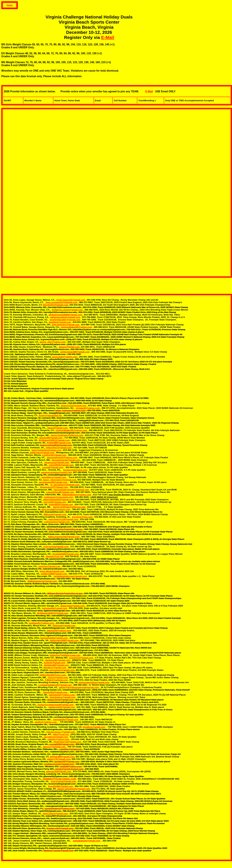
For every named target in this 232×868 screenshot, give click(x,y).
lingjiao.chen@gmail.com (60, 828)
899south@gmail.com (55, 514)
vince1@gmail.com (58, 677)
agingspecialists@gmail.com (65, 317)
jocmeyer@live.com (82, 517)
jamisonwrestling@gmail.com (94, 682)
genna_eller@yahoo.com (53, 342)
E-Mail (108, 37)
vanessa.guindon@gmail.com (57, 472)
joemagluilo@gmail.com (66, 720)
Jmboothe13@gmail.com (59, 448)
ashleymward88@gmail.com (75, 352)
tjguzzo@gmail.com (69, 347)
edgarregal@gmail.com (73, 606)
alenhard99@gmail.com (62, 757)
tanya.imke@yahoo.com (65, 357)
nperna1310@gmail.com (59, 771)
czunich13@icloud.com (81, 658)
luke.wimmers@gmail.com (66, 325)
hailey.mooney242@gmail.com (64, 537)
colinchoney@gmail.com (57, 522)
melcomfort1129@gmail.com (63, 519)
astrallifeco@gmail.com (54, 477)
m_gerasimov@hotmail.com (65, 485)
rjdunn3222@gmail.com (55, 692)
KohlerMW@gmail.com (59, 443)
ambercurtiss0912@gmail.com (56, 445)
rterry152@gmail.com (55, 502)
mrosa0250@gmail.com (62, 744)
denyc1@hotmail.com (54, 747)
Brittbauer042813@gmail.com (54, 440)
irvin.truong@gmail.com (56, 547)
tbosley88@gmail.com (51, 438)
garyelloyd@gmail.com (56, 737)
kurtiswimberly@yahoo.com (59, 809)
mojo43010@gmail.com (61, 465)
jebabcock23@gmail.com (62, 707)
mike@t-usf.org (61, 734)
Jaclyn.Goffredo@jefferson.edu (67, 435)
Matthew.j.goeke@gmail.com (59, 851)
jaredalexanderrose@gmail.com (70, 576)
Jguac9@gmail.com (57, 428)
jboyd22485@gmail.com (61, 786)
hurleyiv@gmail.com (55, 663)
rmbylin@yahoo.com (58, 739)
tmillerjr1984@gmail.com (54, 574)
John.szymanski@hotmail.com (61, 302)
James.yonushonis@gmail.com (74, 789)
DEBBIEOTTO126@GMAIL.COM (59, 779)
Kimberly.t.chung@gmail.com (67, 310)
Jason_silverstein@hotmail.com (59, 480)
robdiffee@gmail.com (71, 749)
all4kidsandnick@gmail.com (42, 581)
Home (9, 5)
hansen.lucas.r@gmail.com (61, 732)
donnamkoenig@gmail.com (66, 460)
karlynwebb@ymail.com (55, 608)
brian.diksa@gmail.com (52, 571)
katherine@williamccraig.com (65, 655)
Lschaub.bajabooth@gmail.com (55, 685)
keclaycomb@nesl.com (76, 470)
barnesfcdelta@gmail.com (54, 638)
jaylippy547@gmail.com (67, 762)
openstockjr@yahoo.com (62, 695)
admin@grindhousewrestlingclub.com (79, 687)
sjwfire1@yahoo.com (46, 722)
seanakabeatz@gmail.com (87, 841)
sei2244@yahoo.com (71, 767)
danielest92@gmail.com (58, 660)
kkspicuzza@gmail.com (57, 462)
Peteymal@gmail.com (64, 626)
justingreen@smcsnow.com (58, 497)
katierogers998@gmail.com (64, 640)
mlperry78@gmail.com (59, 759)
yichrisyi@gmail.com (49, 566)
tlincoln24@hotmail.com (56, 305)
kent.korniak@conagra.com (56, 509)
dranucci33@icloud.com (74, 406)
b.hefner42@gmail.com (54, 455)
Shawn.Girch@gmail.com (60, 700)
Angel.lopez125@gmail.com (71, 300)
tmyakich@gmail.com (94, 727)
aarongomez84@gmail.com (53, 482)
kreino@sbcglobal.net (50, 415)
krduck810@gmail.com (61, 504)
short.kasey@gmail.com (55, 814)
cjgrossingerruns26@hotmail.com (71, 490)
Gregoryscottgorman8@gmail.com (56, 705)
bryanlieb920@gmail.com (66, 554)
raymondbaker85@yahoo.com (76, 327)
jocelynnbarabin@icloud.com (65, 320)
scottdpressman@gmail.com (59, 764)
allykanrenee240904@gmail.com (65, 315)
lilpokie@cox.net (55, 556)
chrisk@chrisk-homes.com (69, 769)
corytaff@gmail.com (53, 467)
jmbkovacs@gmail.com (42, 453)
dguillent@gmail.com (60, 322)
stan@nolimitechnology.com (46, 450)
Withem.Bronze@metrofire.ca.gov (65, 529)
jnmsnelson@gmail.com (62, 670)
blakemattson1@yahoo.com (77, 495)
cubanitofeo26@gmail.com (60, 492)
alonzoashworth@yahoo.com (62, 457)
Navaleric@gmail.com (55, 668)
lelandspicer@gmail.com (63, 697)
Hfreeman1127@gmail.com (54, 487)
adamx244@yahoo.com (59, 630)
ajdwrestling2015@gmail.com (58, 500)
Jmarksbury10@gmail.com (67, 742)
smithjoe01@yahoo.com (41, 623)
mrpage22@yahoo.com (88, 408)
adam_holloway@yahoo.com (70, 411)
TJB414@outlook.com (56, 680)
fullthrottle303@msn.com (53, 675)
